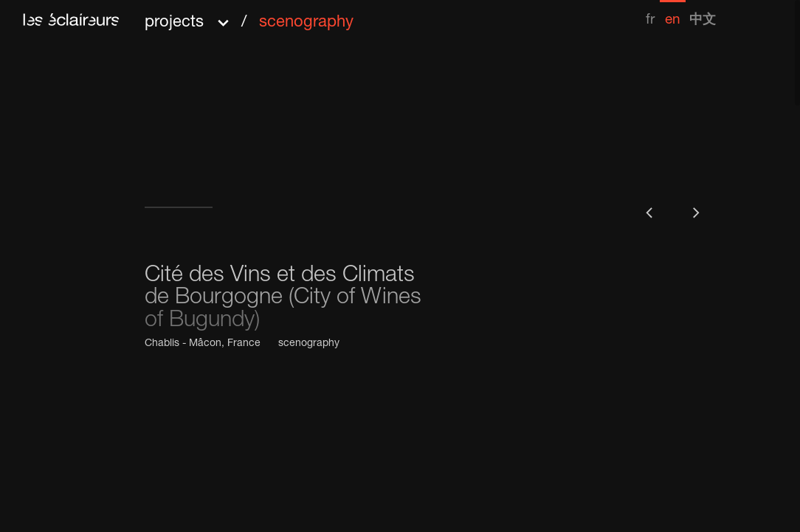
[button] (249, 17)
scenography (309, 344)
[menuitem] (650, 14)
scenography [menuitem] (306, 23)
